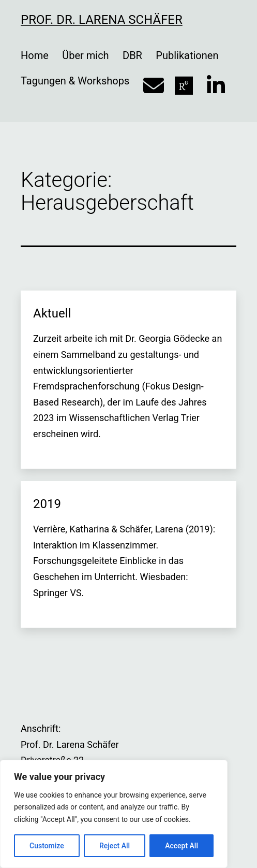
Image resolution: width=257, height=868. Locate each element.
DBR (132, 55)
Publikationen (187, 55)
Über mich (85, 55)
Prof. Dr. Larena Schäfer (102, 20)
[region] (114, 814)
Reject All (115, 846)
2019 (47, 504)
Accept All (182, 846)
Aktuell (52, 313)
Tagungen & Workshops (75, 81)
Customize (47, 846)
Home (35, 55)
